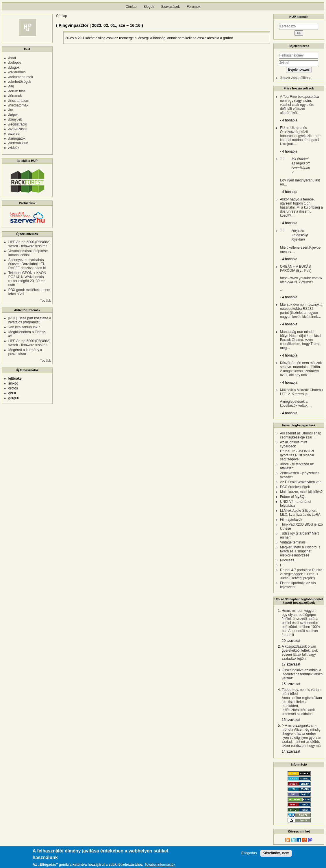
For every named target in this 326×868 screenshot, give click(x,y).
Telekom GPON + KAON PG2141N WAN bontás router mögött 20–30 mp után (27, 279)
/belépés (15, 63)
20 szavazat (291, 641)
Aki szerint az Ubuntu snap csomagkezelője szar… (301, 435)
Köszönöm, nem (276, 853)
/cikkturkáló (17, 72)
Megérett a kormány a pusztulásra (25, 352)
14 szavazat (291, 751)
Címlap (131, 7)
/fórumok (15, 96)
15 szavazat (291, 684)
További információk (160, 865)
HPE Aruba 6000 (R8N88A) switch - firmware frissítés (29, 244)
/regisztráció (18, 124)
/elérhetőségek (20, 82)
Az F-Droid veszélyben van (301, 482)
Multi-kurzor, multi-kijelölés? (301, 492)
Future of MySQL (293, 497)
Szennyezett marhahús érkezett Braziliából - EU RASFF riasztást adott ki (27, 264)
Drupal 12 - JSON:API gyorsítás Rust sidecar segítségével (297, 455)
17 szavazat (291, 664)
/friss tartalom (19, 101)
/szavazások (18, 129)
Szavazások (170, 7)
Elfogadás (249, 853)
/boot (12, 58)
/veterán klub (18, 143)
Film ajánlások (291, 520)
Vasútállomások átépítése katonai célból (28, 253)
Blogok (149, 7)
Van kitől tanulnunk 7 (24, 327)
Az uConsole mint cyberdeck (294, 444)
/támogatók (17, 138)
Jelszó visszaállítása (296, 78)
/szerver (15, 134)
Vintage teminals (293, 542)
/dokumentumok (21, 77)
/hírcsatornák (18, 105)
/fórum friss (17, 91)
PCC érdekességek (295, 487)
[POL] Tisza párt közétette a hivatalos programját (30, 320)
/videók (14, 148)
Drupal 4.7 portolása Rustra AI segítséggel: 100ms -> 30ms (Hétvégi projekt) (301, 574)
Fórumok (193, 7)
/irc (11, 110)
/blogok (14, 68)
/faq (11, 86)
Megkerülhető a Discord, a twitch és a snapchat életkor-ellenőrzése (300, 551)
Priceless (287, 560)
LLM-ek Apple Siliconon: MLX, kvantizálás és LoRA (300, 513)
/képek (13, 115)
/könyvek (15, 119)
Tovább (46, 301)
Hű (282, 565)
